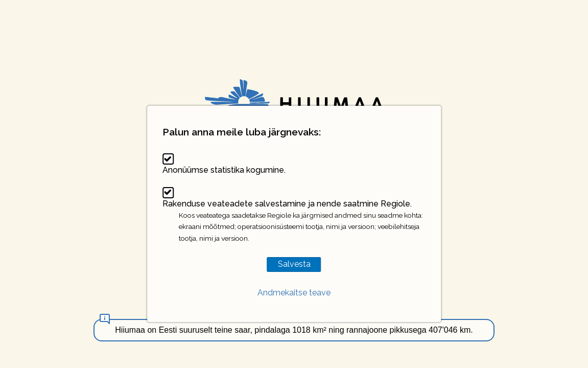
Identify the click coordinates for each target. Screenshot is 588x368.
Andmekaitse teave (294, 293)
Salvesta (294, 264)
